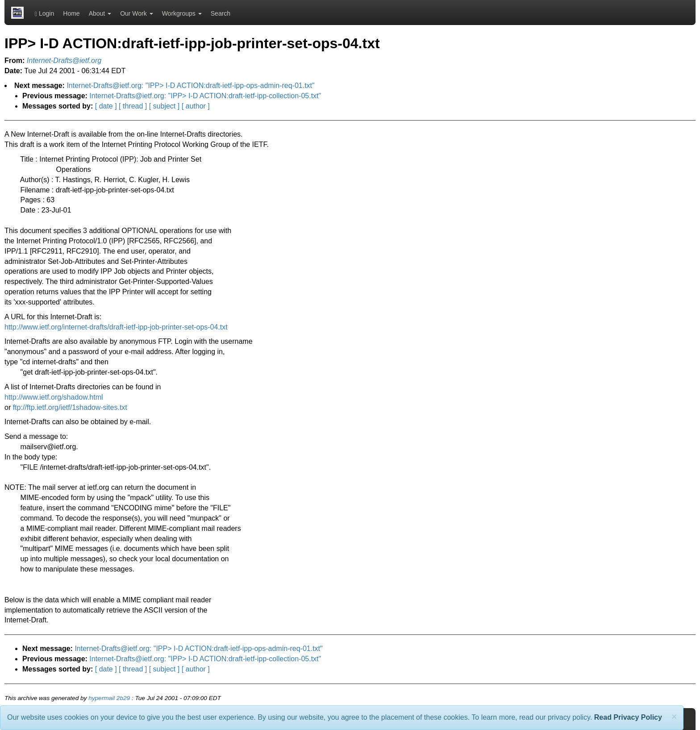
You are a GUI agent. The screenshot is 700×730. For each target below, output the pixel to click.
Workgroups (182, 13)
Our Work (137, 13)
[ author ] (196, 106)
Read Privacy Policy (628, 717)
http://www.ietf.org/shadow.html (54, 397)
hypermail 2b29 (109, 698)
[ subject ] (164, 106)
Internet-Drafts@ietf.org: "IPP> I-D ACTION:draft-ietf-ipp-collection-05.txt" (205, 96)
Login (44, 14)
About (100, 13)
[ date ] (106, 106)
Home (71, 13)
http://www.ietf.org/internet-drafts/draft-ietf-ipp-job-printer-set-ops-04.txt (116, 327)
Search (221, 13)
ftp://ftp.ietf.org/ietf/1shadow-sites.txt (70, 407)
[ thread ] (133, 106)
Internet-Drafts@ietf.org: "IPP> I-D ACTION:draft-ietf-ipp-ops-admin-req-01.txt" (190, 86)
